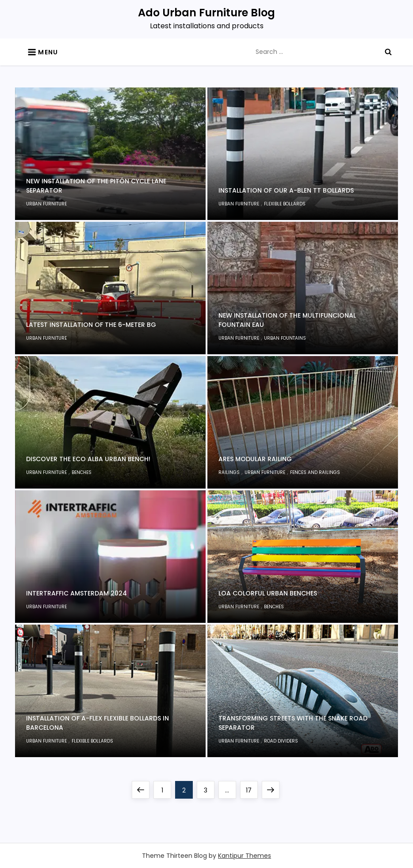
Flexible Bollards (285, 204)
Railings (229, 472)
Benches (82, 472)
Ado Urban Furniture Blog (206, 13)
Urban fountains (285, 338)
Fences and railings (315, 472)
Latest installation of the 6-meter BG (91, 325)
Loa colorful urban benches (268, 593)
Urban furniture (46, 204)
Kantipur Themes (245, 856)
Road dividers (281, 741)
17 (252, 788)
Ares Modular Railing (255, 459)
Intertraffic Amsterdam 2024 (76, 593)
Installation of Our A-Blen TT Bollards (286, 190)
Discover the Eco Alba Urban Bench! (88, 459)
